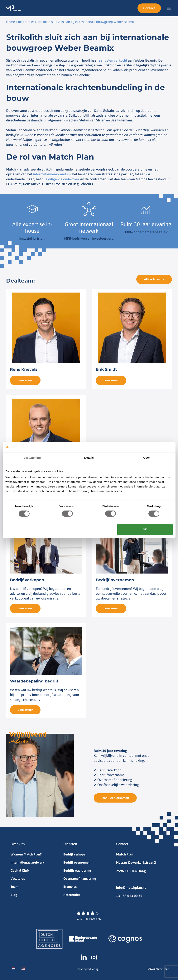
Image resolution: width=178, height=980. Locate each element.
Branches (70, 887)
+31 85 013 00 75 (129, 895)
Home (11, 22)
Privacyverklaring (88, 969)
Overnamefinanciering (81, 878)
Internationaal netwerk (28, 862)
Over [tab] (147, 457)
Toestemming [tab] (31, 457)
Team (15, 887)
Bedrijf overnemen (78, 862)
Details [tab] (89, 457)
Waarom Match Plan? (27, 853)
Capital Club (20, 870)
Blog (14, 895)
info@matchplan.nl (131, 887)
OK (145, 529)
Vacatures (18, 878)
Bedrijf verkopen (76, 853)
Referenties (26, 22)
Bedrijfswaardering (78, 870)
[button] (169, 8)
